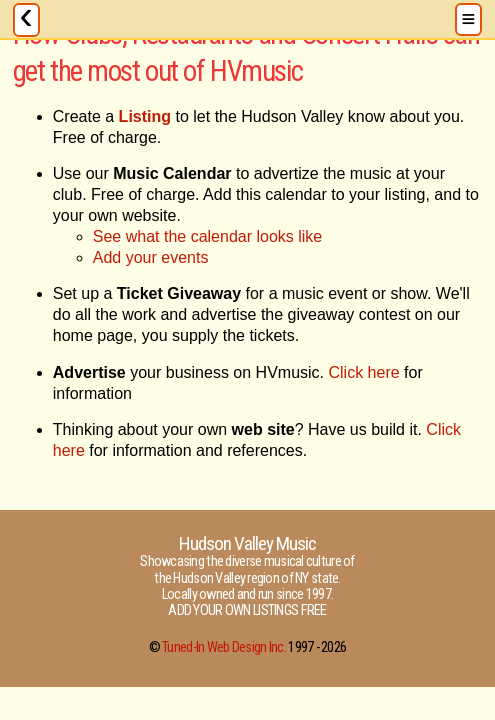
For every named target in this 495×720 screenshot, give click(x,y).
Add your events (151, 257)
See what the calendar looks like (207, 236)
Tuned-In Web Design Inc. (224, 647)
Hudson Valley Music (248, 543)
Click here (363, 372)
